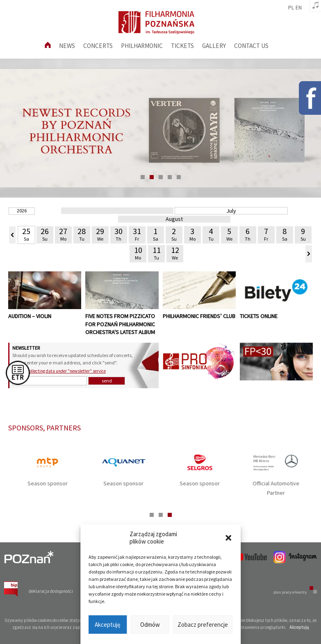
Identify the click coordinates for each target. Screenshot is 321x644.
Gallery (214, 46)
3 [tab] (161, 177)
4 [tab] (170, 177)
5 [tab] (179, 177)
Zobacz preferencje (203, 625)
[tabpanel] (160, 128)
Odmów (150, 625)
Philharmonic (142, 46)
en (299, 8)
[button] (228, 538)
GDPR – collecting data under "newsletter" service (59, 371)
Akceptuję (107, 625)
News (67, 46)
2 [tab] (152, 177)
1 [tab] (143, 177)
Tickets (182, 46)
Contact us (251, 46)
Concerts (98, 46)
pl (291, 8)
